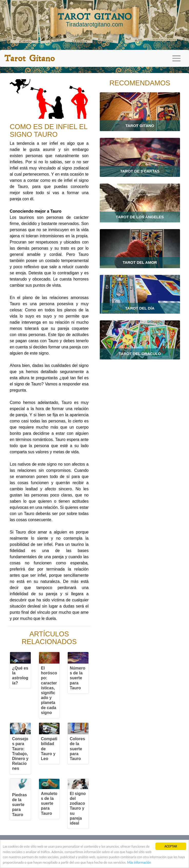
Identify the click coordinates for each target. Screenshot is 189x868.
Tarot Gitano (29, 58)
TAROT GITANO (94, 20)
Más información (139, 863)
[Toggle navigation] (176, 58)
